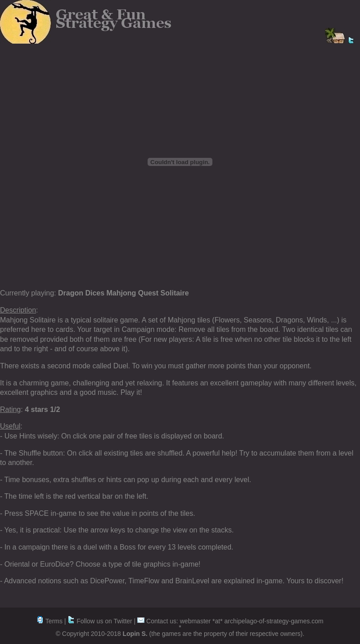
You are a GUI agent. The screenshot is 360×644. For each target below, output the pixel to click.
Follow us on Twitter (100, 621)
